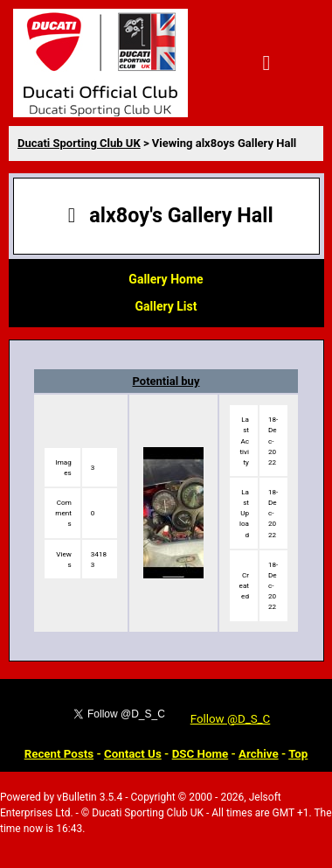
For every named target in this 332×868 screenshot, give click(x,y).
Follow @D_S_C (231, 719)
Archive (259, 754)
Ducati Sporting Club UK (79, 143)
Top (298, 754)
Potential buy (166, 381)
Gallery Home (166, 279)
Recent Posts (59, 754)
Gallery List (166, 306)
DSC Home (201, 754)
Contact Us (133, 754)
